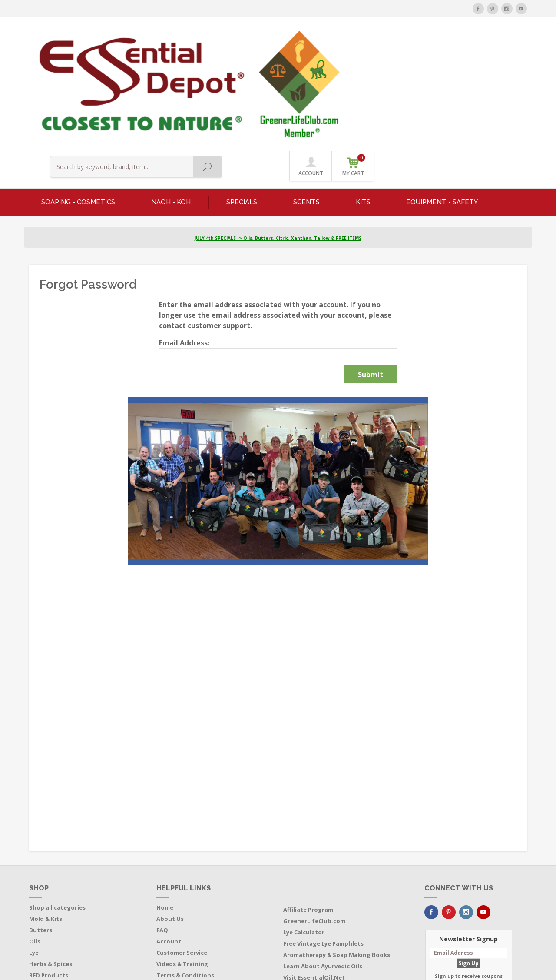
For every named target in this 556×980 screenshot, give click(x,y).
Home (165, 808)
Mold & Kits (46, 820)
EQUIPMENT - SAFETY (442, 103)
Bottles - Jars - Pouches (63, 899)
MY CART (506, 43)
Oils (35, 842)
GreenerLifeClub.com (314, 822)
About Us (170, 820)
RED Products (49, 876)
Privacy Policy (176, 887)
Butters (41, 831)
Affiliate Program (308, 811)
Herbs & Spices (51, 865)
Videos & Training (182, 865)
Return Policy (176, 899)
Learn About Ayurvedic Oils (323, 867)
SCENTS (306, 103)
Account (169, 842)
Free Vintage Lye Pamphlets (323, 844)
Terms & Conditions (185, 876)
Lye (34, 854)
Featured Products (57, 887)
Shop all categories (57, 808)
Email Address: (184, 244)
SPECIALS (242, 103)
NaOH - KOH (171, 103)
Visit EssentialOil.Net (314, 878)
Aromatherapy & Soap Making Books (337, 856)
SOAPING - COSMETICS (78, 103)
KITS (363, 103)
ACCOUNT (463, 44)
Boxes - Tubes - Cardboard (68, 910)
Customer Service (182, 854)
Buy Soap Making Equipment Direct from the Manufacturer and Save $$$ (337, 895)
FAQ (162, 831)
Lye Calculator (304, 833)
